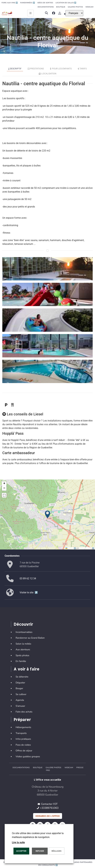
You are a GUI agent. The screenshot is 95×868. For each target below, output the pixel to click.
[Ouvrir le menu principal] (30, 13)
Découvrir (23, 624)
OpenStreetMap (87, 548)
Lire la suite (18, 842)
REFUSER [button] (40, 851)
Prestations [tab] (36, 69)
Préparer (22, 719)
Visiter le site (29, 592)
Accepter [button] (21, 851)
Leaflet (71, 548)
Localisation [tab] (48, 74)
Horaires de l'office (48, 816)
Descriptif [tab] (15, 69)
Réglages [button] (56, 851)
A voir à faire (26, 669)
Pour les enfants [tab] (61, 69)
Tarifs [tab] (82, 69)
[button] (46, 13)
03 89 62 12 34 (28, 578)
